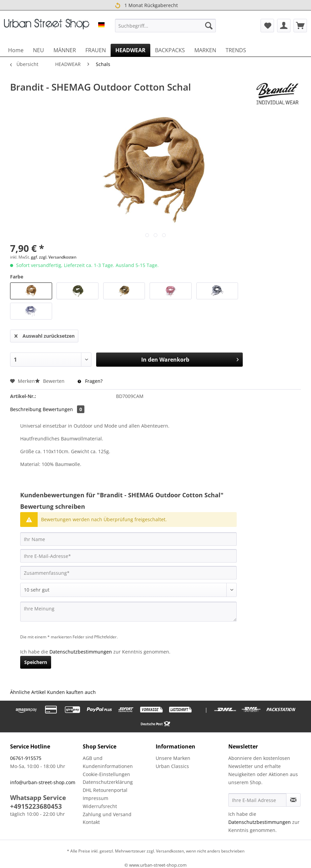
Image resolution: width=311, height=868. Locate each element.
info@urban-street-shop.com (43, 782)
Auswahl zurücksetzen (45, 335)
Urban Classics (172, 766)
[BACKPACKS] (170, 50)
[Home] (16, 50)
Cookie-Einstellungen (106, 774)
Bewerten (50, 381)
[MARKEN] (205, 50)
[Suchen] (209, 26)
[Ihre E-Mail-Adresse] (128, 556)
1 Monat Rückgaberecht (146, 6)
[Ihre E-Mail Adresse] (257, 800)
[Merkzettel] (267, 26)
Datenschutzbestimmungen (81, 652)
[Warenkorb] (300, 26)
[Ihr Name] (128, 539)
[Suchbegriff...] (166, 26)
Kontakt (91, 822)
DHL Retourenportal (105, 790)
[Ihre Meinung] (128, 612)
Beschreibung (26, 409)
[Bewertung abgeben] (128, 590)
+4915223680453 (36, 806)
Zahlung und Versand (107, 814)
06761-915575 (26, 758)
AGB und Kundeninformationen (108, 762)
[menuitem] (166, 26)
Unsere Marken (173, 758)
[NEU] (38, 50)
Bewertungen (64, 409)
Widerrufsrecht (100, 806)
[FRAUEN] (96, 50)
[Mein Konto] (284, 26)
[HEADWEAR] (130, 50)
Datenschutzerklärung (108, 782)
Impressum (95, 798)
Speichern (36, 662)
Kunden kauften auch (71, 692)
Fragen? (90, 381)
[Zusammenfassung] (128, 573)
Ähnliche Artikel (28, 692)
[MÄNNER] (65, 50)
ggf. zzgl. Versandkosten (54, 257)
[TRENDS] (236, 50)
